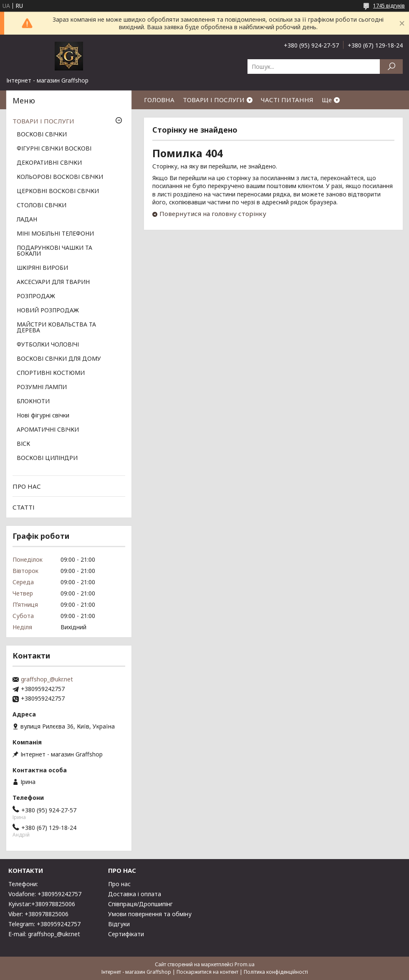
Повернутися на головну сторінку (213, 214)
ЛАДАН (27, 220)
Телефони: (23, 884)
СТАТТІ (24, 507)
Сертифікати (126, 934)
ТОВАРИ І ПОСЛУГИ (214, 100)
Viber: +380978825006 (38, 914)
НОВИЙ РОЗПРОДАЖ (48, 311)
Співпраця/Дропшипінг (140, 904)
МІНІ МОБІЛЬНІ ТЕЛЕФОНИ (55, 234)
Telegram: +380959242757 (44, 924)
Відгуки (119, 924)
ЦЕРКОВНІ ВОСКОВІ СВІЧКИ (58, 191)
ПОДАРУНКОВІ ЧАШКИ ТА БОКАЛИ (54, 251)
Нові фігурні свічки (43, 416)
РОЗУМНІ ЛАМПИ (42, 387)
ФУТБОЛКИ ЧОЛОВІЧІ (48, 345)
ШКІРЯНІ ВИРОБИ (42, 268)
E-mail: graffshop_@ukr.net (44, 934)
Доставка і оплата (135, 894)
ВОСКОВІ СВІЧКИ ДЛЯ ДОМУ (59, 359)
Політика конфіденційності (276, 972)
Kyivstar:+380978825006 (42, 904)
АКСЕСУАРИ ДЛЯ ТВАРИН (53, 282)
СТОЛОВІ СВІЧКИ (42, 206)
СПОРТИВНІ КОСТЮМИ (51, 373)
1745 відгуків (389, 6)
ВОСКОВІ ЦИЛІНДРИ (47, 458)
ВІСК (23, 444)
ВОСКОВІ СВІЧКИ (42, 135)
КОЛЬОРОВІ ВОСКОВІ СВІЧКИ (60, 177)
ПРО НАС (27, 486)
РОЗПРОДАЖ (36, 297)
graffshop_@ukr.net (47, 679)
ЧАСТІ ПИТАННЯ (287, 100)
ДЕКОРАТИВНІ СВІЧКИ (49, 163)
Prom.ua (245, 964)
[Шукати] (391, 67)
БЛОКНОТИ (33, 402)
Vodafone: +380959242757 (45, 894)
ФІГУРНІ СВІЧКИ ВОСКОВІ (54, 149)
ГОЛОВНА (159, 100)
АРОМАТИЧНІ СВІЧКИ (48, 430)
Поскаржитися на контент (207, 972)
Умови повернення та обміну (150, 914)
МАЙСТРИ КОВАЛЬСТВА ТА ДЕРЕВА (56, 328)
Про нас (119, 884)
